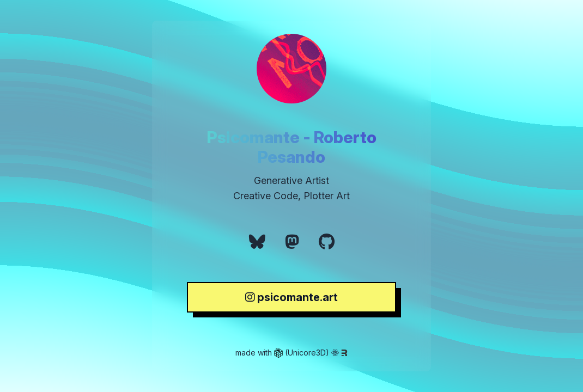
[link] (257, 242)
